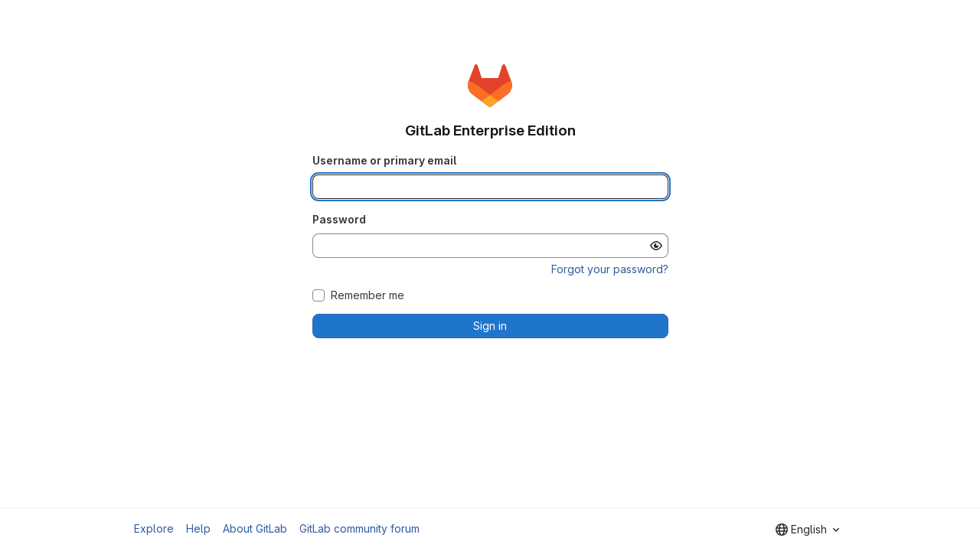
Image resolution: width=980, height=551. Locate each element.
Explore (154, 528)
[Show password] (656, 246)
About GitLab (255, 528)
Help (198, 528)
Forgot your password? (610, 269)
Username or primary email (384, 160)
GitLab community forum (359, 528)
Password (339, 219)
